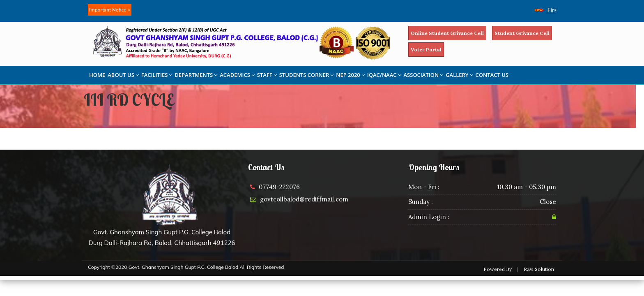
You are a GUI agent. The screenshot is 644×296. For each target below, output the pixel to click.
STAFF (267, 75)
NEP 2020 (350, 75)
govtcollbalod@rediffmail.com (304, 199)
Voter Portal (426, 50)
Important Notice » (110, 10)
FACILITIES (157, 75)
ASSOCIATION (424, 75)
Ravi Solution (539, 269)
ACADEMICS (237, 75)
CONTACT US (492, 75)
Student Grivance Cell (522, 33)
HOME (97, 75)
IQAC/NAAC (384, 75)
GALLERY (459, 75)
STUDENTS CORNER (307, 75)
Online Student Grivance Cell (447, 33)
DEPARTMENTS (196, 75)
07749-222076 (279, 187)
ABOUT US (123, 75)
